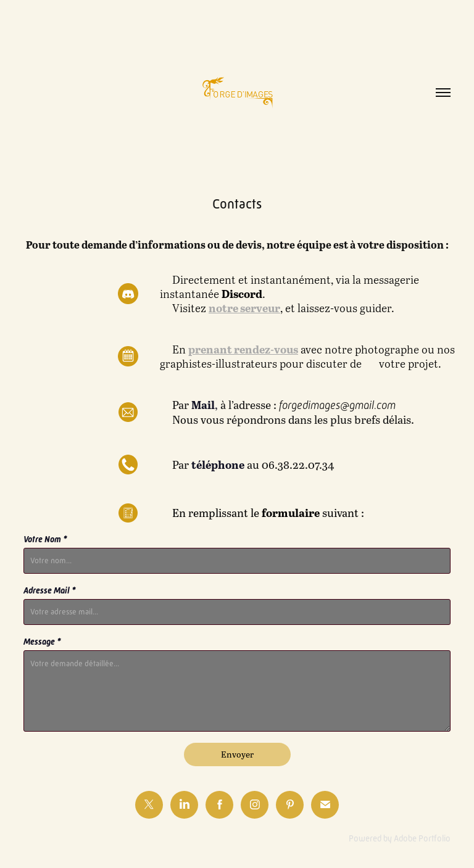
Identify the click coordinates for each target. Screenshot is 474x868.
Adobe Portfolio (422, 838)
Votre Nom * (45, 539)
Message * (42, 642)
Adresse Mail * (50, 590)
